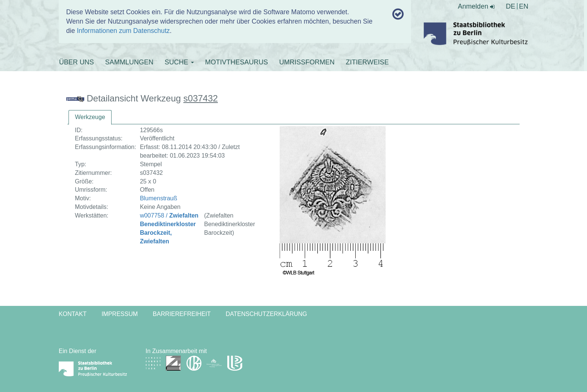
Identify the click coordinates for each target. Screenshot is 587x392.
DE (510, 6)
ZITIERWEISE (367, 62)
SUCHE (179, 62)
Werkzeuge (90, 117)
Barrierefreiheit (182, 314)
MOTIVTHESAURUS (237, 62)
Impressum (120, 314)
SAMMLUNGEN (129, 62)
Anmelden (476, 6)
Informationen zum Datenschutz (123, 31)
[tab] (90, 117)
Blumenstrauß (159, 198)
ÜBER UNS (77, 62)
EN (524, 6)
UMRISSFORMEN (307, 62)
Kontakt (73, 314)
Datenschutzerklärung (267, 314)
